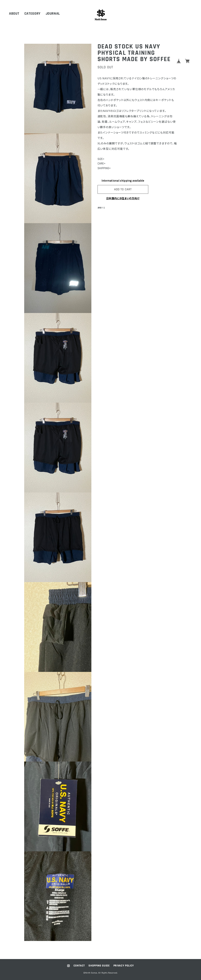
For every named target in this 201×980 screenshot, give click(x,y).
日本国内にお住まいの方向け (123, 198)
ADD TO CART (123, 189)
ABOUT (14, 14)
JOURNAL (53, 14)
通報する (101, 208)
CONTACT (79, 966)
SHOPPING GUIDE (99, 966)
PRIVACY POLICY (124, 966)
